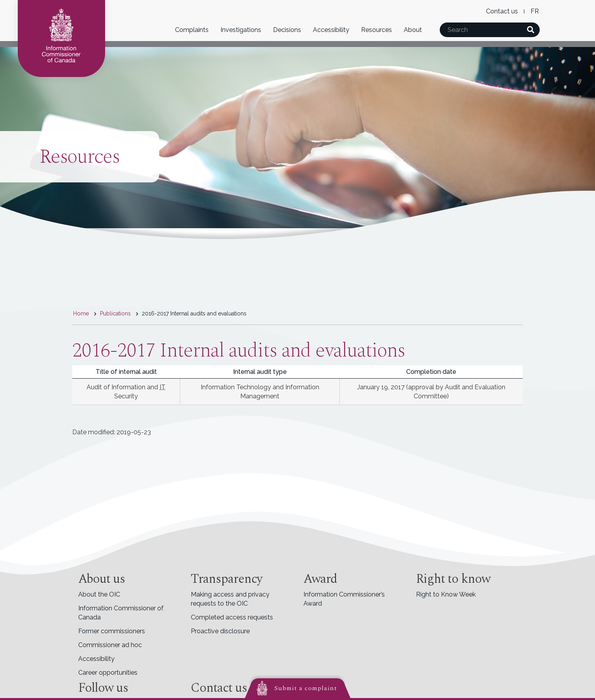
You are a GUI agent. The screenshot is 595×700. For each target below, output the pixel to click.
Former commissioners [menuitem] (112, 631)
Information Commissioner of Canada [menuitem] (121, 613)
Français (535, 11)
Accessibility (331, 30)
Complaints (192, 30)
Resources (377, 30)
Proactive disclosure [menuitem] (220, 631)
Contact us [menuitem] (502, 11)
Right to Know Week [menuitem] (446, 594)
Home (81, 313)
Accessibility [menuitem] (96, 659)
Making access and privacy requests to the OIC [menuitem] (230, 599)
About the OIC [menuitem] (99, 594)
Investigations (241, 30)
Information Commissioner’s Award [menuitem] (344, 599)
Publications (115, 313)
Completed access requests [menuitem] (232, 617)
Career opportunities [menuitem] (108, 673)
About (413, 30)
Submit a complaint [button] (306, 688)
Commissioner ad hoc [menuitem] (110, 645)
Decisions (287, 30)
